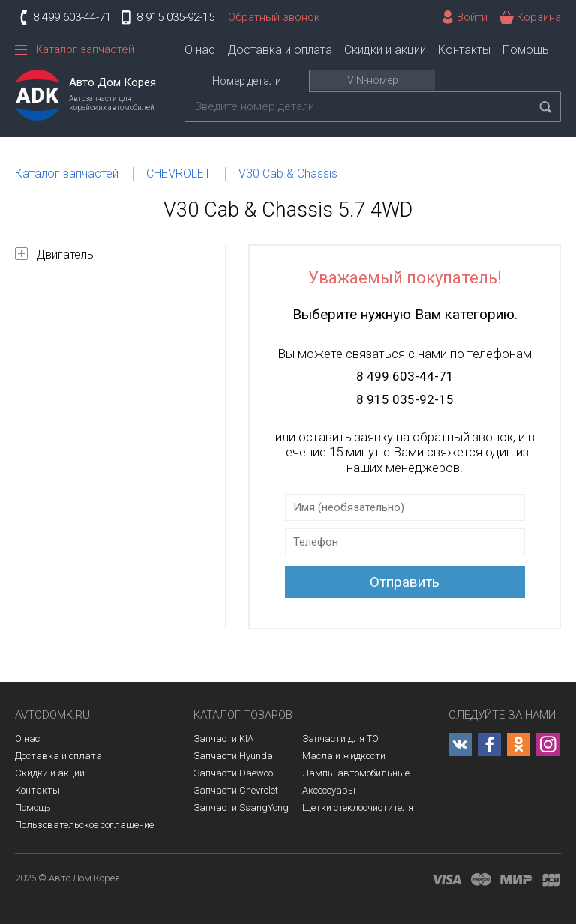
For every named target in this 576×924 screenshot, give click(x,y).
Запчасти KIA (223, 739)
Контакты (464, 50)
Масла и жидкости (344, 756)
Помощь (526, 50)
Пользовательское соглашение (84, 825)
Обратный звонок (274, 17)
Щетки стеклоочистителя (358, 807)
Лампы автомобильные (356, 773)
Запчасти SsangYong (241, 807)
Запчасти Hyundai (234, 756)
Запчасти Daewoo (233, 773)
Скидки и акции (385, 50)
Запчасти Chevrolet (236, 790)
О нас (200, 50)
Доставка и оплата (280, 50)
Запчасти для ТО (340, 739)
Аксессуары (329, 790)
